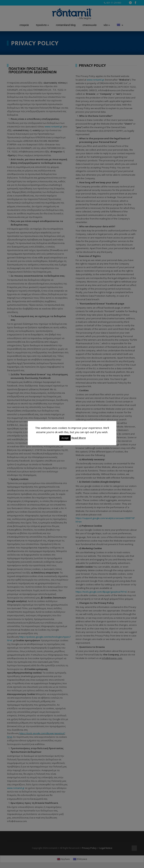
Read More (79, 438)
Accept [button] (65, 438)
